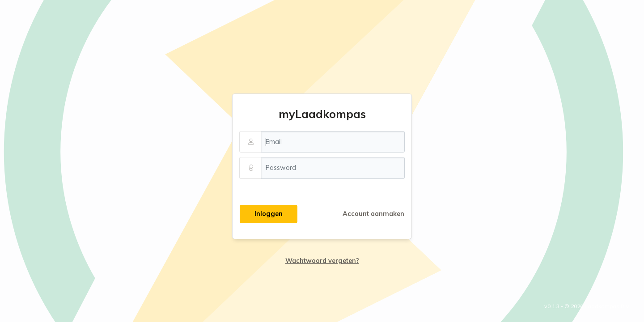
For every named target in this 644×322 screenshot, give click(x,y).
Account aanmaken (373, 214)
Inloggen (269, 214)
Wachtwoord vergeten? (322, 261)
